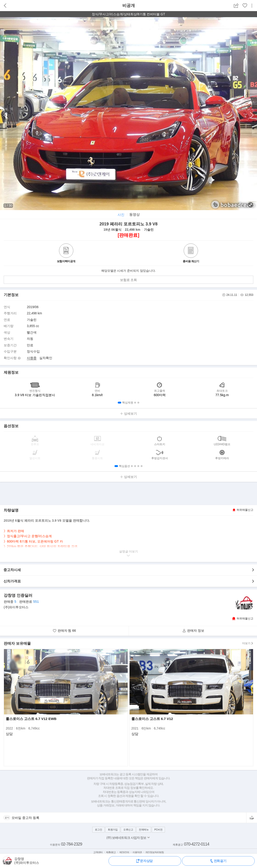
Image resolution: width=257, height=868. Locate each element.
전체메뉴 (144, 830)
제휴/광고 (111, 852)
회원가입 (113, 830)
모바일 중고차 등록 (25, 818)
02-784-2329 (72, 844)
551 (36, 601)
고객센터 (98, 852)
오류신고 (128, 830)
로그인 (99, 830)
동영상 (135, 214)
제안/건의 (124, 852)
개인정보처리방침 (155, 852)
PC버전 (158, 830)
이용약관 (137, 852)
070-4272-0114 (197, 844)
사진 (121, 215)
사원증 (32, 358)
